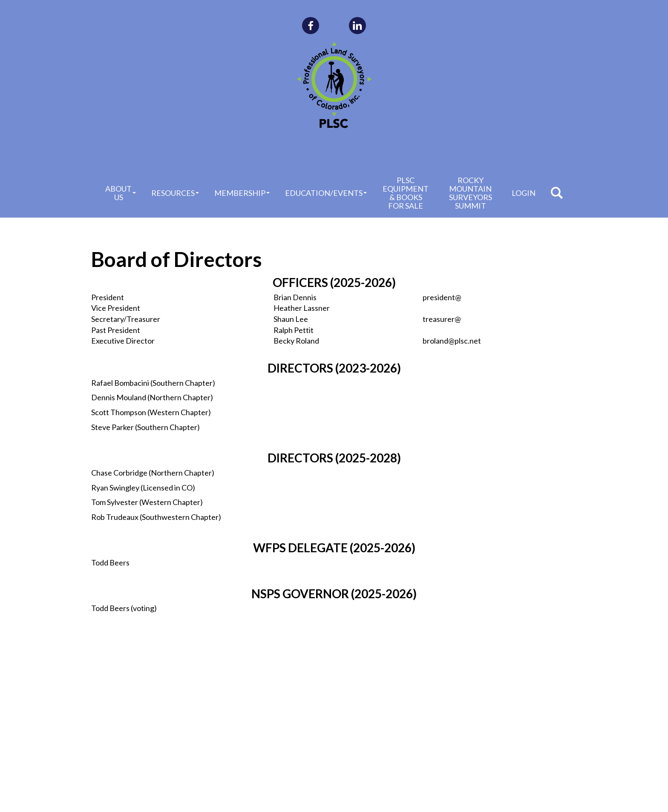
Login (524, 193)
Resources (175, 193)
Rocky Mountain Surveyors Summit (471, 193)
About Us (121, 193)
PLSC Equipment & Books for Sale (406, 193)
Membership (242, 193)
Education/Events (326, 193)
